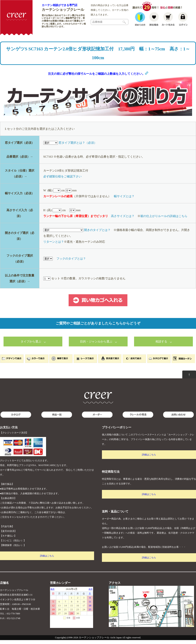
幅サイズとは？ (124, 200)
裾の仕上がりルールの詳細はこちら (164, 220)
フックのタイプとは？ (71, 263)
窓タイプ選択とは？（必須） (78, 147)
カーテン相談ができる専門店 (60, 5)
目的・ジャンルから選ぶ (96, 345)
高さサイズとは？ (123, 220)
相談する (161, 345)
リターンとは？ (54, 246)
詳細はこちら (47, 560)
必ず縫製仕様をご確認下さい (62, 180)
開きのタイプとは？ (97, 234)
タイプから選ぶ (31, 345)
